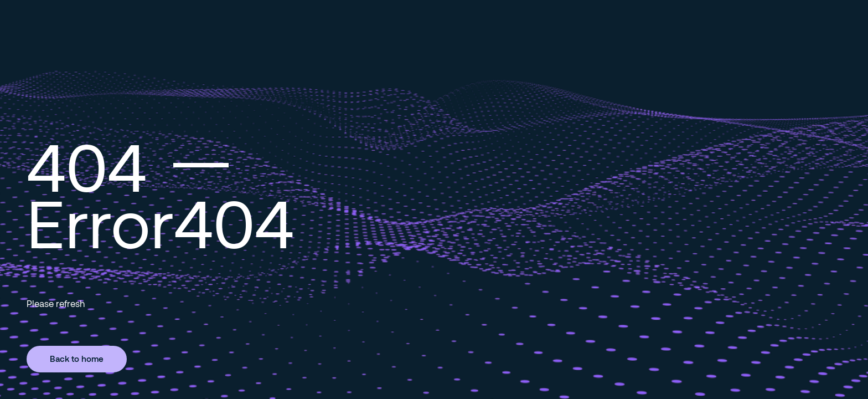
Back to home (77, 359)
